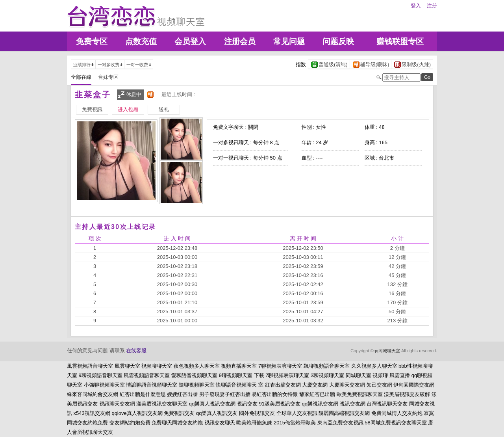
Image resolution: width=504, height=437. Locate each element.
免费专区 (92, 41)
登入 (416, 6)
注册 (432, 6)
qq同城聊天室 (387, 351)
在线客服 (136, 351)
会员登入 (190, 41)
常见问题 (289, 41)
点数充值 (141, 41)
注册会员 (240, 41)
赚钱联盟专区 (400, 41)
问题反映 (338, 41)
